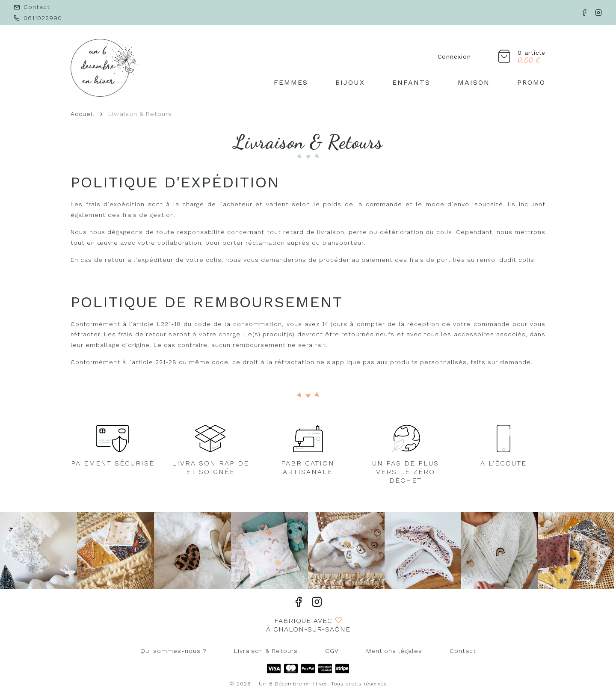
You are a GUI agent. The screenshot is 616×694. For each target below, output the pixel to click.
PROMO (531, 82)
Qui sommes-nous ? (173, 651)
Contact (463, 651)
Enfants (411, 82)
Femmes (291, 82)
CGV (332, 651)
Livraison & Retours (266, 651)
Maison (474, 82)
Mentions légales (394, 651)
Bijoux (350, 82)
